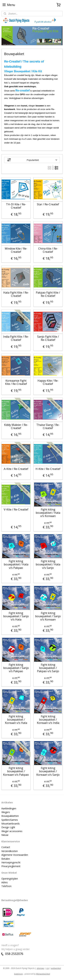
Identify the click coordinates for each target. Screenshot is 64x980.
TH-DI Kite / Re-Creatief (16, 206)
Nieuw (5, 835)
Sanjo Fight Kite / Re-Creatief (48, 338)
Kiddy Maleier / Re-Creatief (16, 427)
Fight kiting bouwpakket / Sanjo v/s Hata (16, 616)
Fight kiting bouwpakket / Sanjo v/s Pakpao (16, 668)
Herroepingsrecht (11, 862)
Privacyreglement (11, 866)
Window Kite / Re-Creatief (16, 250)
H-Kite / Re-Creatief (48, 469)
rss (48, 968)
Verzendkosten (10, 851)
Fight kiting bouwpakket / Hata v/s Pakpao (16, 565)
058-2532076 (12, 954)
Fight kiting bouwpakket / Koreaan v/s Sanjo (48, 771)
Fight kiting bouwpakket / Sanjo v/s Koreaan (48, 616)
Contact (6, 847)
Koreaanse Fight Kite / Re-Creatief (16, 382)
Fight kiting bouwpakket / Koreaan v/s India (48, 720)
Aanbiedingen (9, 808)
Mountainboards (10, 824)
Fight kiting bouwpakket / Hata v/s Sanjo (48, 565)
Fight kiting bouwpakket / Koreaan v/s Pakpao (16, 771)
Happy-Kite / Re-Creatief (48, 382)
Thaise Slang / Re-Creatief (48, 427)
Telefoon (6, 886)
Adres (5, 882)
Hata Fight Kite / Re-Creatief (16, 294)
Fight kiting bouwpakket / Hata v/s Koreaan (48, 513)
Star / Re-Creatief (48, 204)
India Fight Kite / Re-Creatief (16, 338)
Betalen (6, 859)
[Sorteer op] (32, 160)
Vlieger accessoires (12, 831)
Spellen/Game (9, 820)
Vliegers (6, 812)
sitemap (40, 968)
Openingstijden (10, 879)
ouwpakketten (11, 816)
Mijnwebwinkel (43, 974)
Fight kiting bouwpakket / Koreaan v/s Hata (16, 720)
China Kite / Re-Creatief (48, 250)
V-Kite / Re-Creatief (16, 510)
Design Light (8, 827)
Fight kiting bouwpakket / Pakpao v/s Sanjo (48, 668)
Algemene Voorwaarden (15, 855)
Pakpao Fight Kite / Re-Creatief (48, 294)
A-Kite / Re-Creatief (16, 469)
